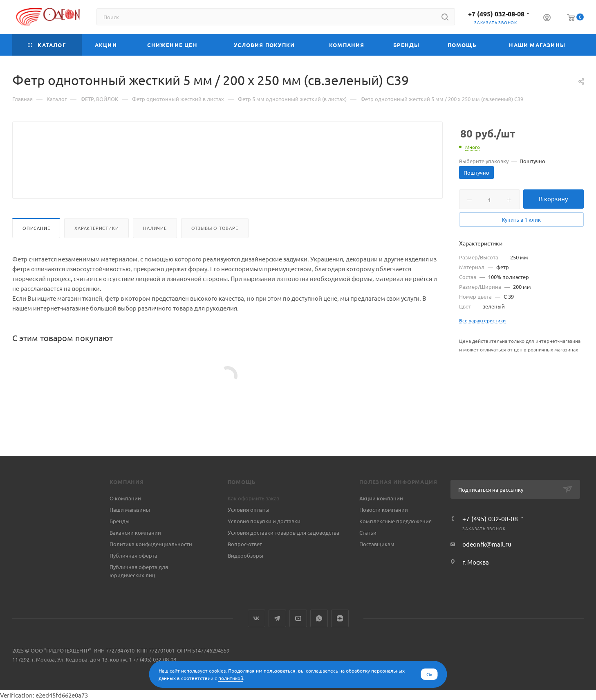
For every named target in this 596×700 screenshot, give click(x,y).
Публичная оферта (133, 555)
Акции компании (381, 498)
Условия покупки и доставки (264, 521)
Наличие (155, 248)
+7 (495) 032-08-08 (496, 14)
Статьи (368, 532)
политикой (231, 678)
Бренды (120, 521)
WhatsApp (319, 618)
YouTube (298, 618)
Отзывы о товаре (215, 248)
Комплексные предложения (395, 521)
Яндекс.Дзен (340, 618)
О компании (125, 498)
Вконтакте (257, 618)
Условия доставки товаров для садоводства (283, 532)
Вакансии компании (135, 532)
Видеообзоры (245, 555)
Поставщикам (377, 544)
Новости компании (384, 510)
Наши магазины (130, 510)
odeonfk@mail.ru (487, 544)
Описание (36, 248)
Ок (429, 674)
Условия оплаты (249, 510)
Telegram (277, 618)
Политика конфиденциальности (151, 544)
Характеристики (96, 248)
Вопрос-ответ (245, 544)
